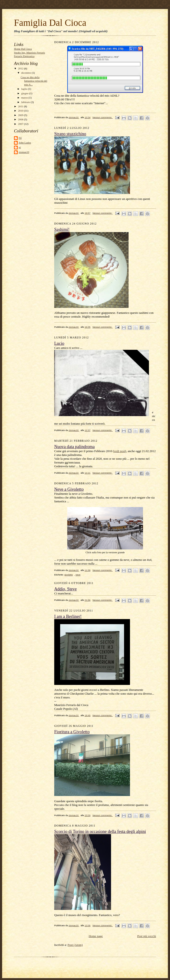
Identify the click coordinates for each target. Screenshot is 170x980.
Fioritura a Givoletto (72, 732)
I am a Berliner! (68, 616)
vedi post (119, 451)
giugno (25, 93)
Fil (20, 138)
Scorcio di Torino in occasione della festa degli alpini (100, 832)
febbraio (26, 102)
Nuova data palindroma (74, 447)
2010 (21, 111)
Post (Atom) (75, 945)
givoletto (69, 575)
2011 (21, 106)
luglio (25, 89)
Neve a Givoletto (69, 489)
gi (20, 147)
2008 (21, 119)
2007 (21, 124)
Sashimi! (62, 229)
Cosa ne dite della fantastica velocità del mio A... (34, 81)
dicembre (27, 73)
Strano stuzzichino (70, 134)
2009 (21, 115)
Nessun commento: (103, 117)
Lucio (59, 343)
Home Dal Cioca (23, 49)
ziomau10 (24, 152)
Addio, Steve (65, 589)
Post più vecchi (147, 936)
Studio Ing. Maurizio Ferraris (29, 53)
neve (78, 575)
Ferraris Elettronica (24, 56)
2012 (21, 68)
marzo (25, 98)
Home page (96, 936)
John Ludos (25, 143)
